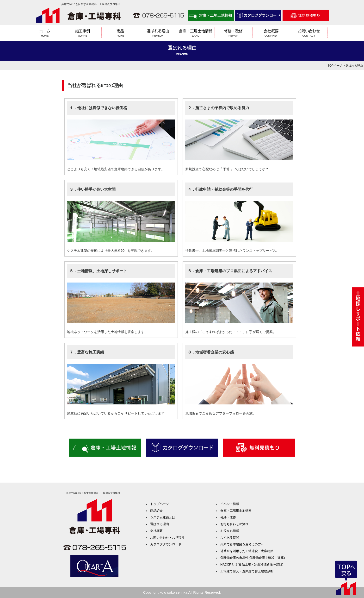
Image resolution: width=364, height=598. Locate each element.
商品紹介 (156, 511)
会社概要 (156, 531)
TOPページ (335, 66)
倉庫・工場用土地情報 (236, 511)
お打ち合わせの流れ (234, 524)
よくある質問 (230, 538)
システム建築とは (163, 517)
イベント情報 (230, 504)
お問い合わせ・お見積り (167, 538)
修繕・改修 (228, 517)
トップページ (160, 504)
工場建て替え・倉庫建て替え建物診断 (247, 571)
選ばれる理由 (160, 524)
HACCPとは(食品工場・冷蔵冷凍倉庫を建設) (252, 564)
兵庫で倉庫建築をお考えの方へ (242, 544)
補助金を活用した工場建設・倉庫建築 (247, 551)
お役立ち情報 (230, 531)
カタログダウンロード (166, 544)
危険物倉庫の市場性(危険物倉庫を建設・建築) (253, 558)
